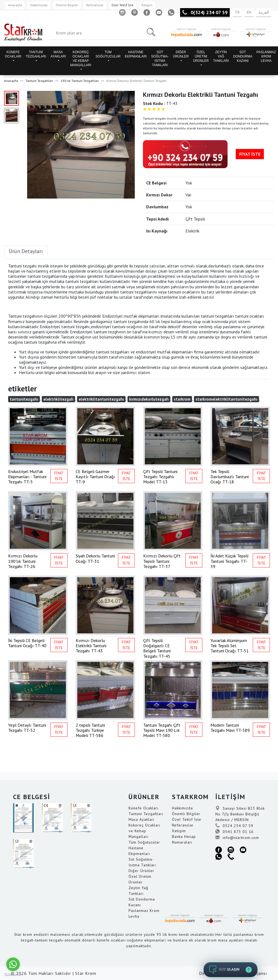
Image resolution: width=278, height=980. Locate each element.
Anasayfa (15, 5)
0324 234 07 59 (234, 826)
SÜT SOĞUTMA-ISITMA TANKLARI (160, 59)
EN (249, 12)
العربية (264, 12)
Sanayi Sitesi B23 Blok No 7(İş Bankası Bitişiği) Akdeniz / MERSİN (240, 814)
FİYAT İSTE (250, 154)
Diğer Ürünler (141, 871)
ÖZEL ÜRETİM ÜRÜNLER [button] (201, 56)
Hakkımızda (39, 5)
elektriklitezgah (58, 399)
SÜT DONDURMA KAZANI (243, 56)
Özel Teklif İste (122, 5)
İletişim (147, 5)
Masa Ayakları (141, 819)
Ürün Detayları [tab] (26, 251)
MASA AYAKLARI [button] (58, 54)
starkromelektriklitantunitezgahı (226, 399)
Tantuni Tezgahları (39, 81)
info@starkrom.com (237, 838)
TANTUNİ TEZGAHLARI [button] (36, 54)
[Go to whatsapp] (13, 964)
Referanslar (95, 5)
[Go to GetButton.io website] (13, 975)
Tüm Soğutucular (144, 842)
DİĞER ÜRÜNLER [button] (181, 54)
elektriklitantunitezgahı (101, 399)
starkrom (182, 399)
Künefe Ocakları (143, 808)
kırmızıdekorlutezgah (149, 399)
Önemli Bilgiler (67, 5)
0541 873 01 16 (234, 832)
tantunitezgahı (24, 399)
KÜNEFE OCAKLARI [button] (13, 54)
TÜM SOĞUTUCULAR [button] (108, 54)
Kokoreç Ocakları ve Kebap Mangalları (144, 831)
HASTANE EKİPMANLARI (136, 54)
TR (237, 12)
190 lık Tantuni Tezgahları (80, 81)
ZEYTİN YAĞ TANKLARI (221, 56)
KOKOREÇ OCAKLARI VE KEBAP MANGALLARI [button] (81, 59)
